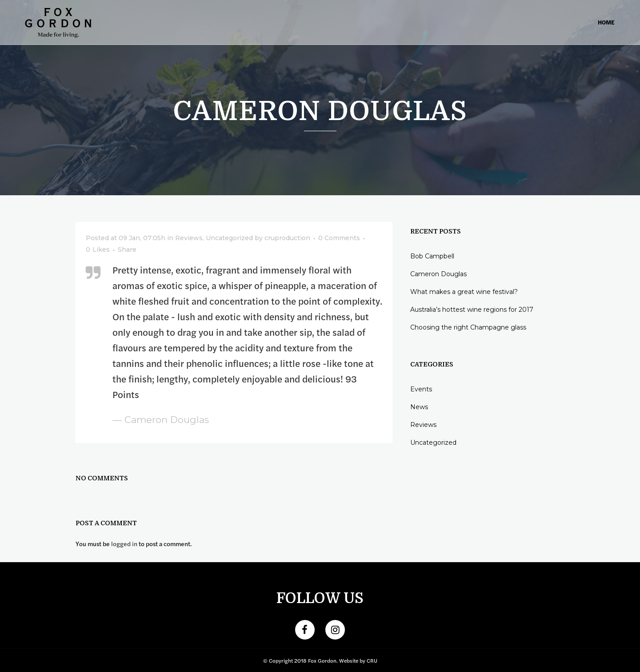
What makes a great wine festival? (464, 292)
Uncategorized (229, 238)
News (419, 407)
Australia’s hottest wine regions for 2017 (472, 310)
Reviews (189, 238)
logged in (124, 543)
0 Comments (339, 238)
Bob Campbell (432, 256)
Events (421, 389)
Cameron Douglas (438, 274)
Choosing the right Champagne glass (468, 327)
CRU (372, 660)
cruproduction (287, 238)
